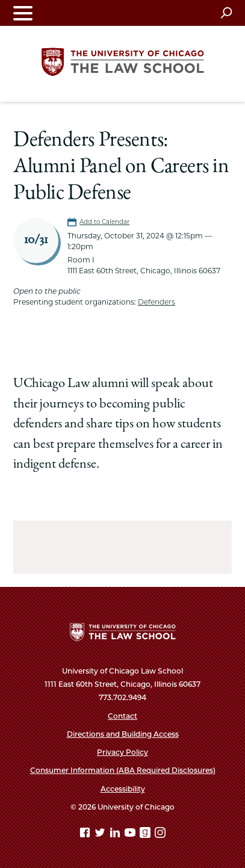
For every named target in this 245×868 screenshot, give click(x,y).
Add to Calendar (104, 222)
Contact (123, 716)
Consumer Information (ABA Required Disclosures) (123, 770)
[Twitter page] (101, 835)
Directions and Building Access (123, 734)
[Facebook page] (86, 835)
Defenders (157, 302)
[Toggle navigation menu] (23, 13)
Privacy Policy (123, 752)
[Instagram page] (160, 835)
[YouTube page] (131, 835)
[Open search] (226, 13)
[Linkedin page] (116, 835)
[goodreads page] (146, 835)
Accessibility (123, 789)
